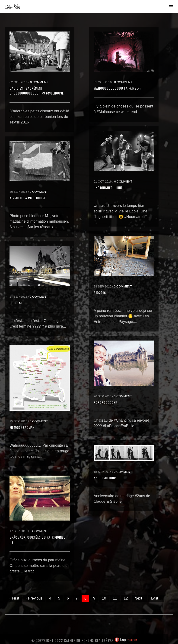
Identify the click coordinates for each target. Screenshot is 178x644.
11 (115, 598)
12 (126, 598)
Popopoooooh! (105, 402)
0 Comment (39, 82)
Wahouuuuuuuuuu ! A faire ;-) (117, 88)
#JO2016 (100, 292)
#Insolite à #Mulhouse (28, 198)
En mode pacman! (22, 427)
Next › (139, 598)
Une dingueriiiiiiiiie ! (109, 188)
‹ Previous (34, 598)
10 (104, 598)
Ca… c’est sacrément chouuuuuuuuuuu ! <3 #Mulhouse (37, 91)
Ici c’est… (17, 303)
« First (14, 598)
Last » (156, 598)
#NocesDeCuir (105, 478)
